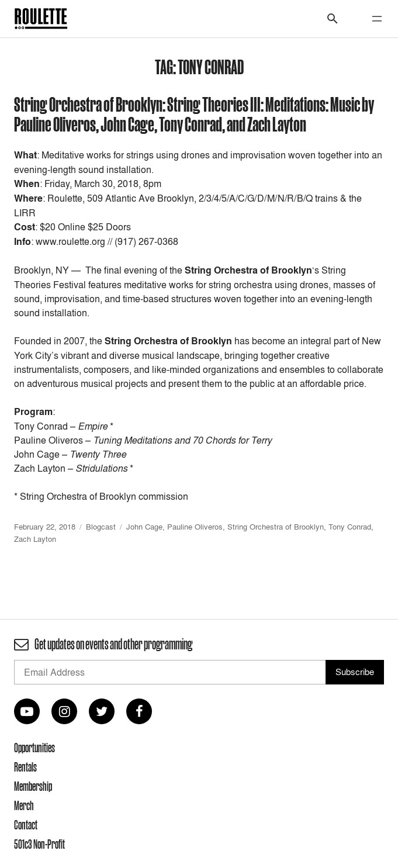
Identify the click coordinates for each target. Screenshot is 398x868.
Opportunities (34, 748)
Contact (26, 825)
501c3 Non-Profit (39, 844)
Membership (33, 786)
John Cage (144, 527)
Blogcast (101, 527)
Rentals (25, 767)
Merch (24, 805)
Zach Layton (35, 539)
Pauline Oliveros (195, 527)
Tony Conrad (350, 527)
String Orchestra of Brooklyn (276, 527)
